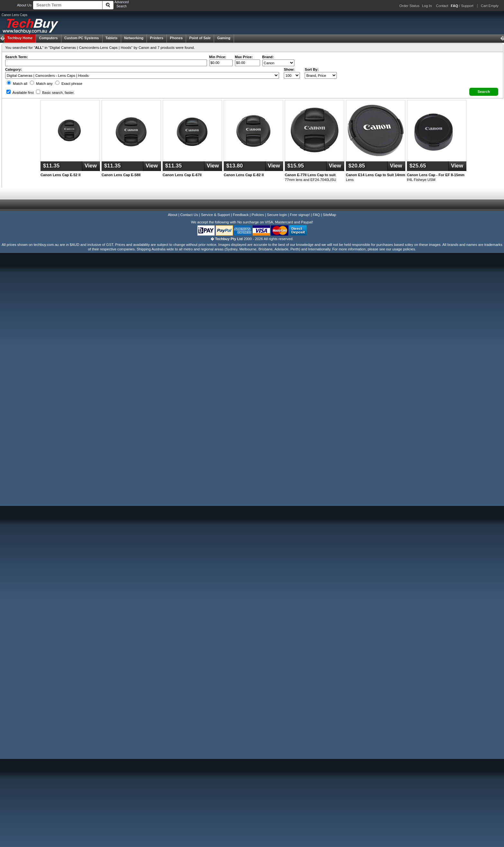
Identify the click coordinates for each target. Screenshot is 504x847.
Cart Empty (490, 6)
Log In (427, 6)
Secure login (277, 215)
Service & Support (215, 215)
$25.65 (418, 166)
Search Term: (17, 57)
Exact (69, 84)
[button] (484, 92)
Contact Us (189, 215)
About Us (24, 5)
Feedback (241, 215)
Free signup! (300, 215)
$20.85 (357, 166)
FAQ (316, 215)
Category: (14, 69)
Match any (41, 84)
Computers (48, 38)
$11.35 (51, 166)
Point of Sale (200, 38)
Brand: (268, 57)
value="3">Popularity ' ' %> (321, 75)
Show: (289, 69)
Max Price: (244, 57)
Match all (17, 84)
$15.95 (296, 166)
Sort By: (312, 69)
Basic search (55, 93)
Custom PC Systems (82, 38)
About (172, 215)
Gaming (224, 38)
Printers (157, 38)
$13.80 (234, 166)
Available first (20, 93)
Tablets (112, 38)
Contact (442, 6)
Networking (134, 38)
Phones (176, 38)
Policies (258, 215)
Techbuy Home (20, 38)
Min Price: (218, 57)
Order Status (410, 6)
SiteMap (330, 215)
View (91, 166)
